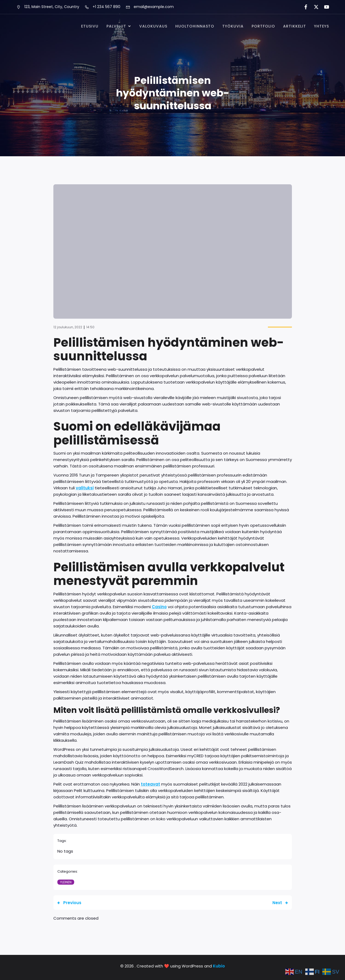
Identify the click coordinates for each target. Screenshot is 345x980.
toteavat (150, 784)
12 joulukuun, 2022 (68, 327)
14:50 (90, 327)
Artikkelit (295, 26)
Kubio (219, 966)
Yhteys (322, 26)
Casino (159, 607)
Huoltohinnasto (195, 26)
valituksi (85, 488)
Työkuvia (233, 26)
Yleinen (66, 882)
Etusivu (90, 26)
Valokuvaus (153, 26)
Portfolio (263, 26)
